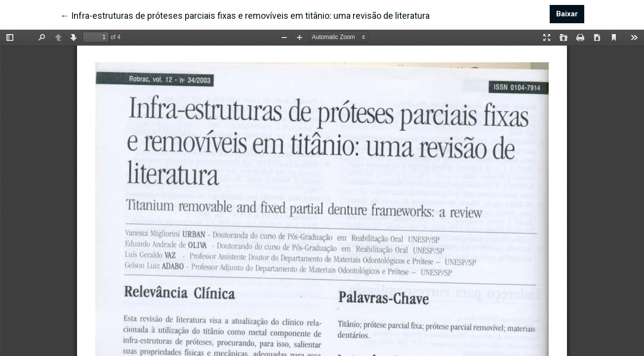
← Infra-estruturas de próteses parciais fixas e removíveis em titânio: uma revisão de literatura (245, 15)
